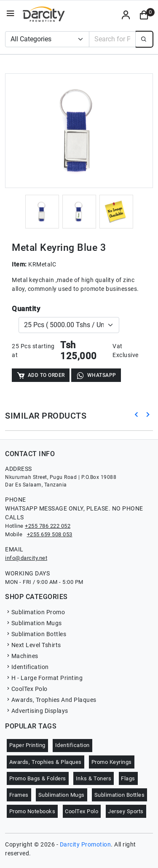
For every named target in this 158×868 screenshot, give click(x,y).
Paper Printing (27, 745)
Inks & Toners (94, 778)
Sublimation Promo (35, 612)
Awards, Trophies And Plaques (51, 700)
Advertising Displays (37, 711)
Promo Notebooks (32, 811)
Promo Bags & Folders (38, 778)
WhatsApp (96, 375)
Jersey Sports (126, 811)
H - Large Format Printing (44, 678)
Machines (22, 656)
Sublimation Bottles (36, 634)
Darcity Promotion (86, 844)
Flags (128, 778)
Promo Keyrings (112, 762)
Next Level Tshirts (33, 645)
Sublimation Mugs (33, 623)
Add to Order (41, 375)
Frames (19, 795)
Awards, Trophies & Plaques (46, 762)
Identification (27, 667)
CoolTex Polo (26, 689)
